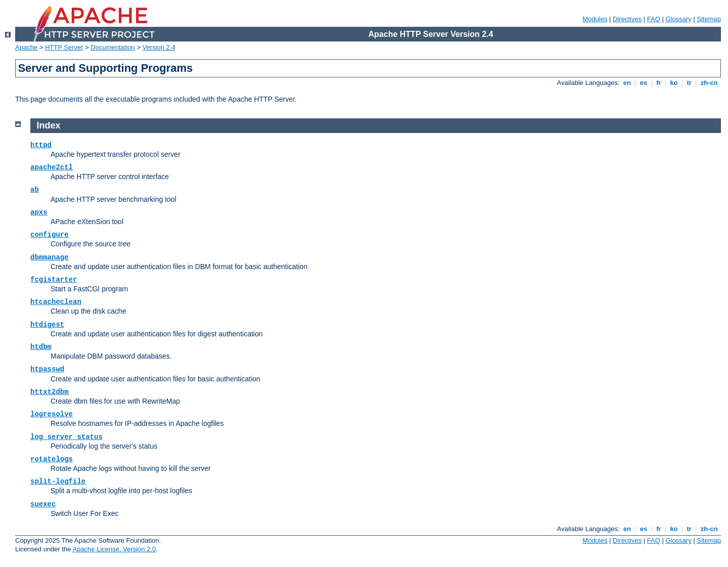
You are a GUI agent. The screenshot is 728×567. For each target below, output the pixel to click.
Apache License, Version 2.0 (114, 549)
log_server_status (66, 437)
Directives (627, 19)
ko (674, 83)
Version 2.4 (159, 47)
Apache (26, 47)
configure (50, 235)
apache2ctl (52, 167)
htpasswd (47, 369)
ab (35, 190)
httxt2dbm (50, 392)
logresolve (52, 414)
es (644, 83)
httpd (41, 145)
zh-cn (709, 83)
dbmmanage (50, 257)
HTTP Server (64, 47)
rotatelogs (52, 459)
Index (49, 125)
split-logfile (58, 482)
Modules (595, 19)
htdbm (41, 347)
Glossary (678, 19)
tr (689, 83)
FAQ (654, 19)
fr (659, 83)
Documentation (112, 47)
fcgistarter (54, 280)
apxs (39, 212)
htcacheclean (56, 302)
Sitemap (709, 19)
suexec (43, 504)
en (627, 83)
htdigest (47, 325)
